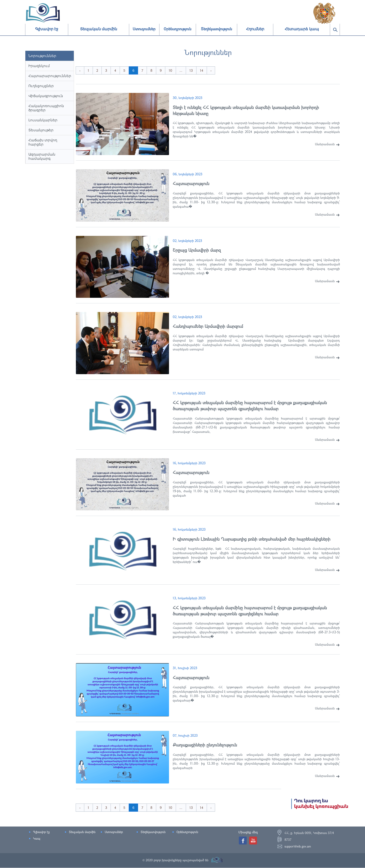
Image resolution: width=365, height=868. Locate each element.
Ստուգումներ (114, 832)
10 (176, 70)
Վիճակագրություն (46, 96)
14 (207, 70)
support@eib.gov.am (298, 847)
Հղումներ (255, 29)
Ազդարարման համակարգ (42, 156)
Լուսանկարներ (43, 120)
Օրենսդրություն (187, 832)
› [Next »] (216, 70)
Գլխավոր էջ (47, 29)
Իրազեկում (39, 66)
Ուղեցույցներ (41, 86)
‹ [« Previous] (85, 70)
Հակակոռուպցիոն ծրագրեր (46, 108)
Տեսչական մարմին (99, 29)
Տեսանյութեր (41, 130)
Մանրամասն (325, 144)
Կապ (37, 839)
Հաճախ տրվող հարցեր (43, 142)
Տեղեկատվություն (153, 832)
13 (196, 70)
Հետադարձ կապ (302, 29)
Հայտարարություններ (50, 76)
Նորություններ (42, 56)
